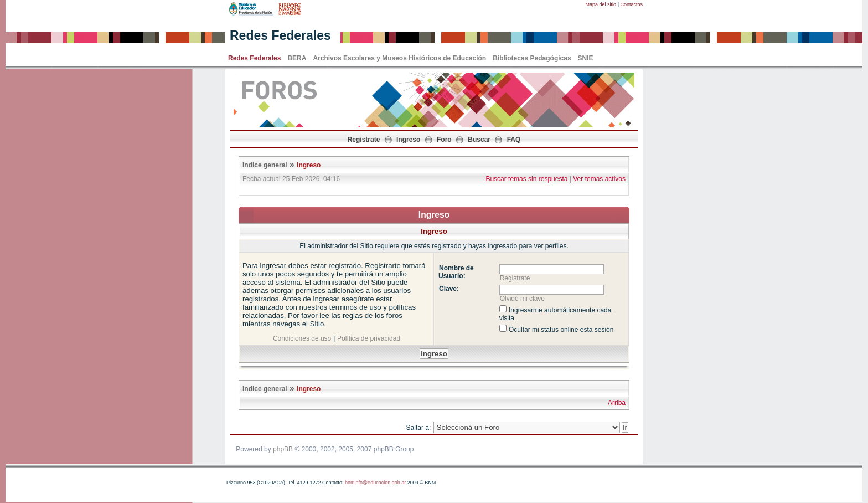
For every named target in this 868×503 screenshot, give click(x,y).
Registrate (364, 140)
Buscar (479, 140)
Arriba (617, 403)
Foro (444, 140)
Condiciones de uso (302, 338)
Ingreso (408, 140)
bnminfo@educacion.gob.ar (375, 483)
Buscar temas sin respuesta (526, 179)
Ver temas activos (599, 179)
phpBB (283, 449)
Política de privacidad (369, 338)
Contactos (631, 4)
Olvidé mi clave (522, 299)
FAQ (514, 140)
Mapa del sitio (601, 4)
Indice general (265, 165)
